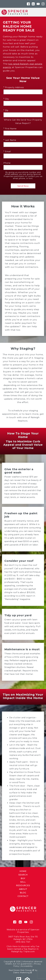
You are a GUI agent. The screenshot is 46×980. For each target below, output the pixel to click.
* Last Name (10, 140)
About (23, 889)
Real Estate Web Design (21, 970)
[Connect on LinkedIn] (33, 4)
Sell (23, 882)
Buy (23, 878)
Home (23, 871)
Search (23, 875)
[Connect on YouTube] (38, 4)
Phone (7, 163)
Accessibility (27, 966)
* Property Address (14, 87)
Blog (23, 893)
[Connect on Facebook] (28, 4)
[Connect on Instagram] (43, 4)
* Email (7, 152)
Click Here (12, 946)
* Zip (6, 110)
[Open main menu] (42, 12)
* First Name (10, 129)
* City (6, 99)
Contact (23, 896)
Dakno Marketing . (23, 973)
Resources (23, 885)
